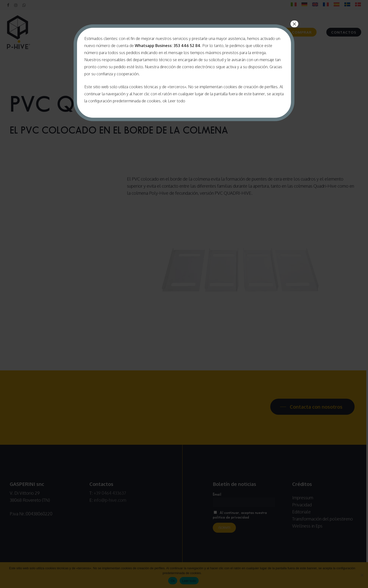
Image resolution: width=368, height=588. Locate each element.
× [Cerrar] (294, 24)
